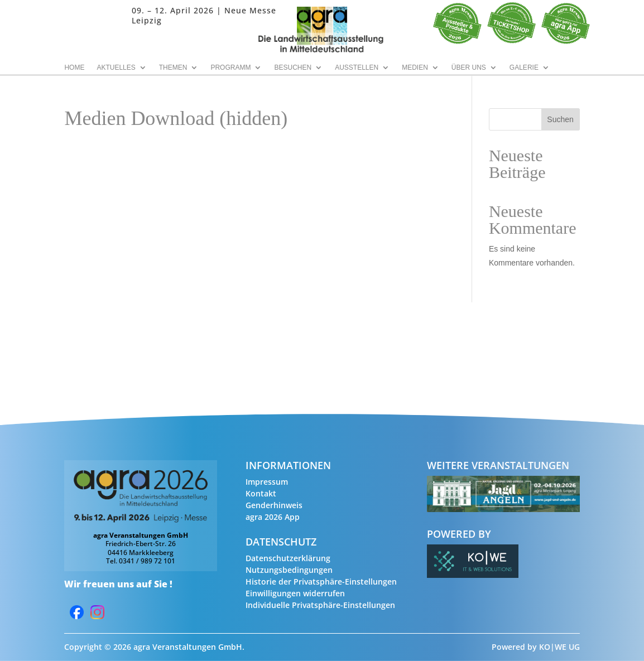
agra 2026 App (273, 517)
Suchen (560, 119)
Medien (415, 67)
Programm (230, 67)
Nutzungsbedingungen (289, 570)
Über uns (469, 67)
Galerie (524, 67)
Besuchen (293, 67)
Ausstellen (357, 67)
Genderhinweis (274, 505)
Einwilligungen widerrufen (295, 593)
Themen (173, 67)
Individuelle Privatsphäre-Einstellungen (320, 605)
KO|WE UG (559, 647)
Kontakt (261, 493)
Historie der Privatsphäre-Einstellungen (321, 582)
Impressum (267, 482)
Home (74, 67)
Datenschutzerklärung (288, 558)
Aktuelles (116, 67)
